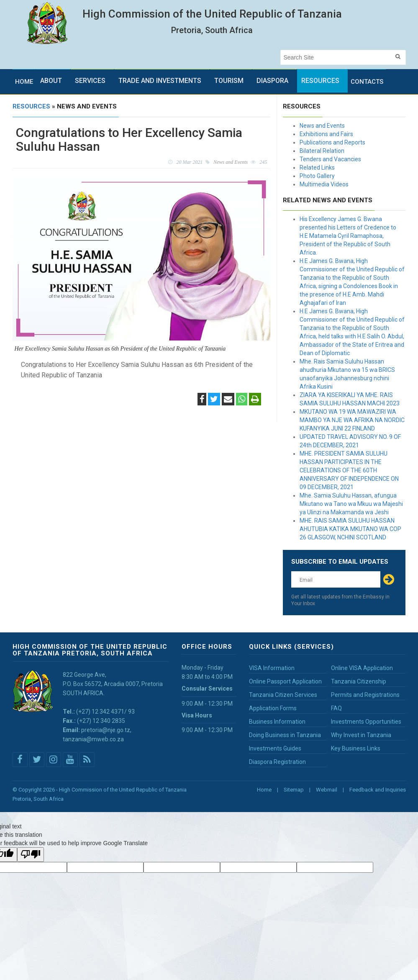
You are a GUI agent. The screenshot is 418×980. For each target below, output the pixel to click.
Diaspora (272, 81)
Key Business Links (356, 748)
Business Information (277, 722)
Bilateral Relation (322, 151)
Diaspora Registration (277, 762)
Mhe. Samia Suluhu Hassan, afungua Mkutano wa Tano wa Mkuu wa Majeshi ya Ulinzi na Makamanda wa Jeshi (351, 504)
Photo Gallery (317, 176)
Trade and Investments (160, 81)
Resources (320, 81)
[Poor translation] (31, 855)
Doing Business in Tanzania (285, 735)
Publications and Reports (332, 142)
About (51, 81)
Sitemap (294, 790)
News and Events (322, 126)
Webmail (327, 790)
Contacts (367, 82)
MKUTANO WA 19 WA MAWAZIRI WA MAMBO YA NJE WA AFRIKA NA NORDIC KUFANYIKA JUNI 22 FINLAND (352, 420)
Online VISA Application (362, 668)
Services (90, 81)
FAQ (336, 708)
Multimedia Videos (324, 184)
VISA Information (272, 668)
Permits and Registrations (365, 695)
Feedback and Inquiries (378, 790)
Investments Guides (275, 748)
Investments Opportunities (366, 722)
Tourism (229, 81)
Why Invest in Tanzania (361, 735)
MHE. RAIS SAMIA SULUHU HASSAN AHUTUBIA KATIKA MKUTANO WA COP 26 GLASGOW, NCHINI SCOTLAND (350, 529)
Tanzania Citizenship (359, 681)
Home (24, 82)
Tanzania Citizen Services (283, 695)
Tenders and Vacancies (330, 159)
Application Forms (273, 708)
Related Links (317, 168)
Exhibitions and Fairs (326, 134)
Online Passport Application (285, 681)
